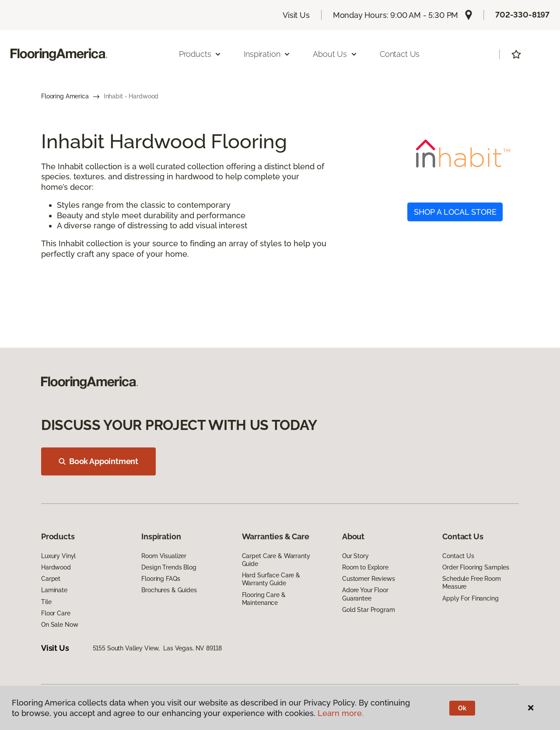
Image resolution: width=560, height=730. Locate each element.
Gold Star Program (369, 610)
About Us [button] (335, 54)
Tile (46, 602)
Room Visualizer (164, 556)
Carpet (51, 579)
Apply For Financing (470, 598)
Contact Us (400, 54)
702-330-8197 (522, 15)
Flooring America (65, 96)
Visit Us (296, 15)
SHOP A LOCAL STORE (455, 212)
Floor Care (56, 613)
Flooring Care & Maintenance (264, 599)
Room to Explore (365, 567)
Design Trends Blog (169, 567)
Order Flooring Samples (476, 567)
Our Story (355, 556)
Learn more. (341, 713)
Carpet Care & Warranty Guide (276, 560)
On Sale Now (59, 625)
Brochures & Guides (169, 590)
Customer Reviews (369, 579)
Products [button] (200, 54)
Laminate (54, 590)
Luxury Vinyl (58, 556)
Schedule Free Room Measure (471, 583)
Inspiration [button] (267, 54)
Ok (462, 708)
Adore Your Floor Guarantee (365, 594)
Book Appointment (98, 461)
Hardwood (56, 567)
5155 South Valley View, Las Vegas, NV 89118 (157, 648)
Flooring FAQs (161, 579)
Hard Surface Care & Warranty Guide (271, 579)
